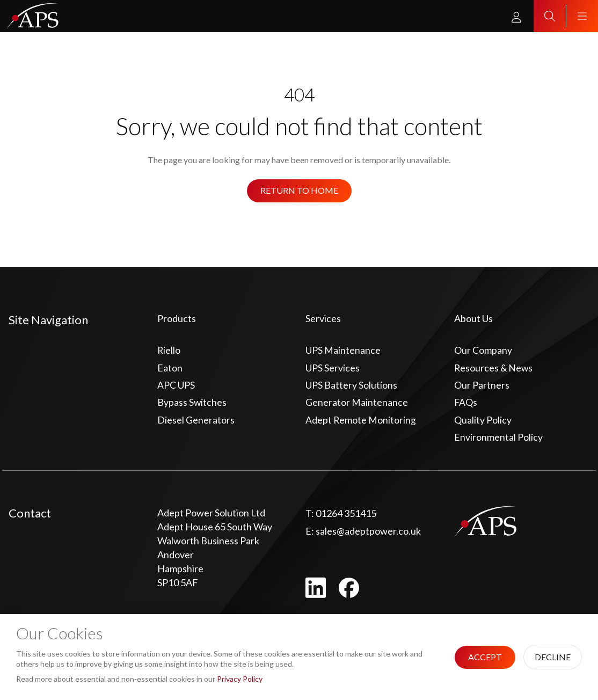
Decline (553, 657)
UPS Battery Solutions (351, 386)
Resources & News (494, 368)
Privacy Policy (240, 679)
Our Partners (482, 386)
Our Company (483, 351)
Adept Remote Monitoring (361, 421)
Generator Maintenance (357, 404)
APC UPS (176, 386)
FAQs (466, 404)
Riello (169, 351)
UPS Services (333, 368)
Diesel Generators (196, 421)
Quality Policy (483, 421)
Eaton (170, 368)
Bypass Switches (192, 404)
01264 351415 (341, 515)
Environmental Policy (498, 439)
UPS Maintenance (343, 351)
